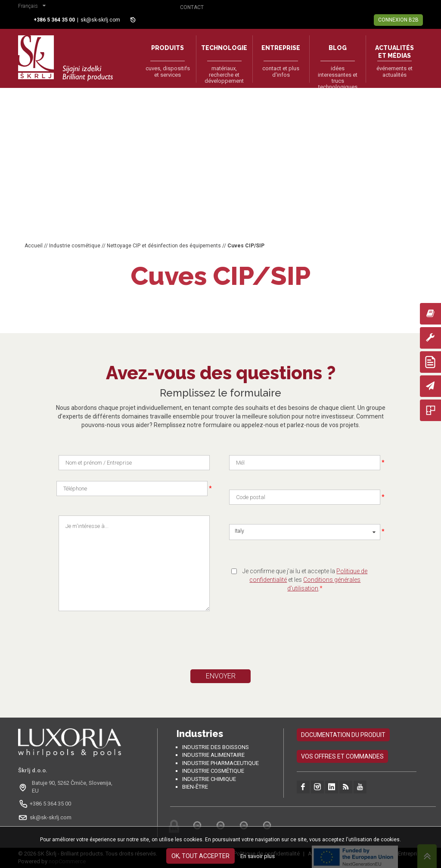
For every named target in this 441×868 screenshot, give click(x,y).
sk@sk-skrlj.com (100, 20)
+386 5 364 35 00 (50, 804)
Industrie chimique (209, 779)
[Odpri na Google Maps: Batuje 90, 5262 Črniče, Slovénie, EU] (70, 787)
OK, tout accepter (200, 856)
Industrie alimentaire (213, 755)
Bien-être (195, 787)
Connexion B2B (398, 20)
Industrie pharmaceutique (220, 763)
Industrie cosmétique (75, 246)
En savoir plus (258, 856)
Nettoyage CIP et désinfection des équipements (164, 246)
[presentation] (140, 644)
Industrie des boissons (216, 747)
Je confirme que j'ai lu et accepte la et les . (305, 580)
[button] (34, 7)
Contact (192, 7)
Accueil (34, 246)
